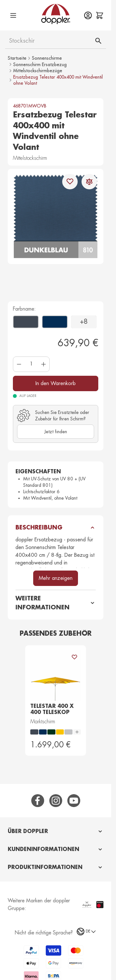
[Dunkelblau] (45, 319)
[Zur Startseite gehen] (56, 14)
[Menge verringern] (19, 364)
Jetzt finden (56, 432)
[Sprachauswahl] (87, 932)
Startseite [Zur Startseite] (17, 58)
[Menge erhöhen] (43, 364)
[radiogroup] (56, 732)
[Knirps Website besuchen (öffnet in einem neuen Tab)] (100, 904)
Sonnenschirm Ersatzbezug (40, 64)
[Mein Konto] (88, 15)
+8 (84, 322)
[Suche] (98, 41)
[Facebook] (38, 801)
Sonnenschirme (47, 58)
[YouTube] (74, 801)
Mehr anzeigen (56, 578)
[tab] (56, 831)
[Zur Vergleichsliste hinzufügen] (89, 182)
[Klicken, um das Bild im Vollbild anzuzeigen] (56, 216)
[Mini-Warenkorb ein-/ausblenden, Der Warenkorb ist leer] (100, 15)
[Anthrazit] (16, 319)
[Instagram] (56, 801)
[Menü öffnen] (13, 15)
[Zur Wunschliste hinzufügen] (70, 182)
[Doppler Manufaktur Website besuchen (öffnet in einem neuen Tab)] (87, 905)
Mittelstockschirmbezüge (38, 71)
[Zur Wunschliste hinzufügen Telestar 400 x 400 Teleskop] (74, 657)
